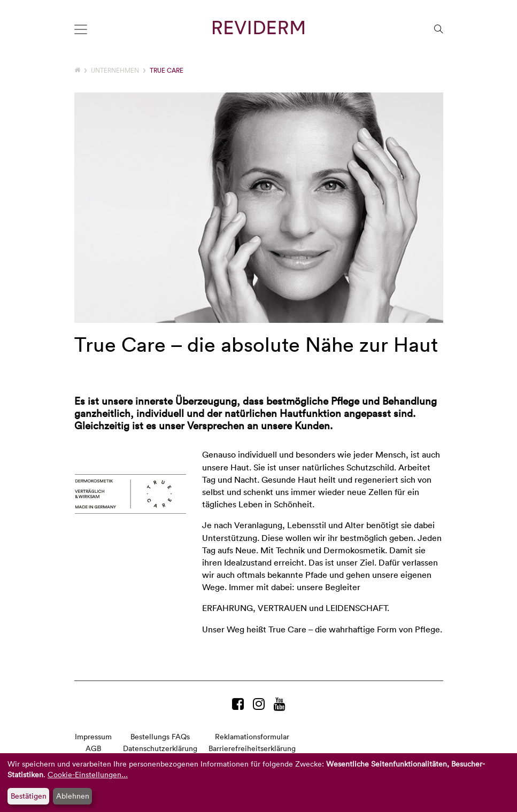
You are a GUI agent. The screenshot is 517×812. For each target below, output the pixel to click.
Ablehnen (73, 796)
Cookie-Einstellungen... (88, 774)
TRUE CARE (167, 70)
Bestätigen (29, 796)
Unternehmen (115, 70)
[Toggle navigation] (81, 29)
